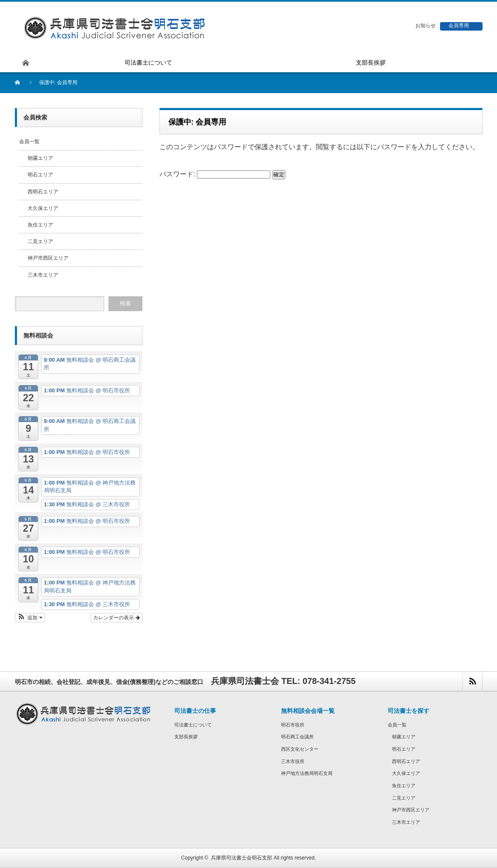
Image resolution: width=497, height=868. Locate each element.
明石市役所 (293, 725)
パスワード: (215, 174)
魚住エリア (40, 225)
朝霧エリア (40, 158)
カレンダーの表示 (116, 618)
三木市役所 (293, 761)
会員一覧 (29, 142)
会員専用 (459, 26)
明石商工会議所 (297, 737)
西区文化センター (300, 749)
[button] (30, 618)
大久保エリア (43, 208)
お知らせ (426, 26)
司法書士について (193, 725)
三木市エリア (43, 275)
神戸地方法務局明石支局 (307, 773)
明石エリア (40, 175)
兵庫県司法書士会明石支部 (241, 858)
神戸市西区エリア (48, 258)
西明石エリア (43, 192)
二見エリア (40, 241)
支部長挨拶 (186, 737)
